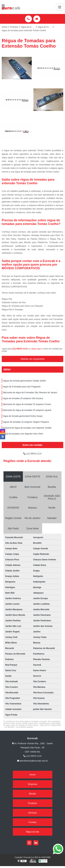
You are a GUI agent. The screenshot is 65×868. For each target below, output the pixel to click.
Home (32, 775)
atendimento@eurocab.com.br (32, 761)
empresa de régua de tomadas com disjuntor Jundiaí (27, 428)
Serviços (33, 813)
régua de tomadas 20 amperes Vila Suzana (23, 398)
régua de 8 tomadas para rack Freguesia (22, 387)
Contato (33, 822)
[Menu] (60, 7)
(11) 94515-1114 (20, 349)
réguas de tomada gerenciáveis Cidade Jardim (24, 381)
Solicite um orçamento (32, 359)
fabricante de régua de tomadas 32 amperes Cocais (27, 404)
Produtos (32, 803)
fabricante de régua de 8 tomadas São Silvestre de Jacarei (30, 393)
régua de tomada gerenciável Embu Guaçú (23, 416)
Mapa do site (32, 832)
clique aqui (36, 349)
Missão (32, 794)
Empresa (32, 784)
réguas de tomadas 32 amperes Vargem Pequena (26, 422)
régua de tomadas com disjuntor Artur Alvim (23, 434)
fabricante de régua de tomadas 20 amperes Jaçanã (27, 410)
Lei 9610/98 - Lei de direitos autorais (19, 727)
